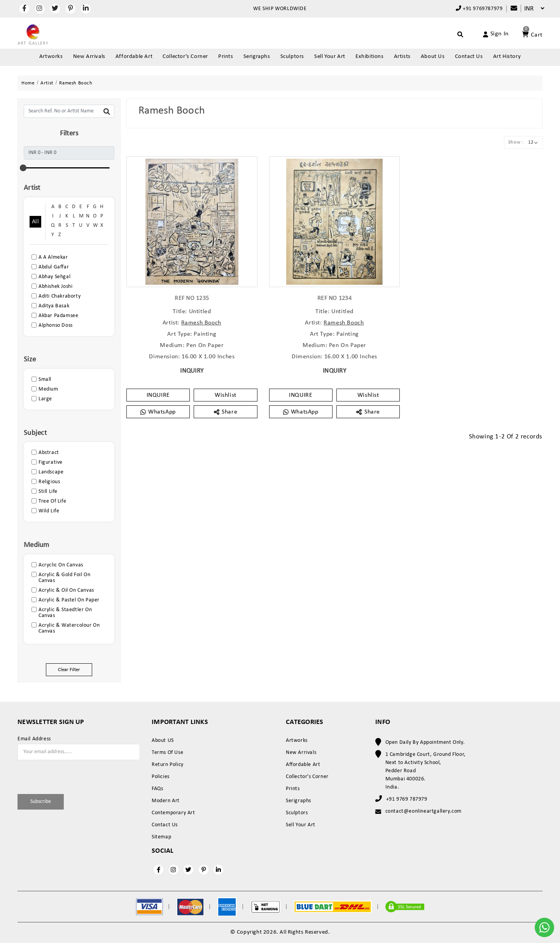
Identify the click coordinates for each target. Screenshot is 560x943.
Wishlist (226, 395)
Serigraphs (257, 57)
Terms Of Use (167, 753)
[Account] (487, 34)
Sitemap (161, 837)
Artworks (51, 57)
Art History (507, 57)
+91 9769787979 (479, 9)
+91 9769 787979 (407, 799)
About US (163, 741)
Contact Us (469, 57)
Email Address (34, 739)
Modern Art (166, 801)
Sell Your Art (330, 57)
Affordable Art (134, 57)
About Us (433, 57)
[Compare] (510, 9)
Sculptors (292, 57)
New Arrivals (89, 57)
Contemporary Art (173, 813)
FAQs (157, 789)
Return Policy (168, 765)
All (35, 222)
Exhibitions (370, 57)
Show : (516, 142)
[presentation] (63, 776)
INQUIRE (158, 395)
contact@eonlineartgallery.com (423, 811)
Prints (226, 57)
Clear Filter (69, 670)
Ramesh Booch (201, 323)
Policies (161, 777)
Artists (402, 57)
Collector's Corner (185, 57)
